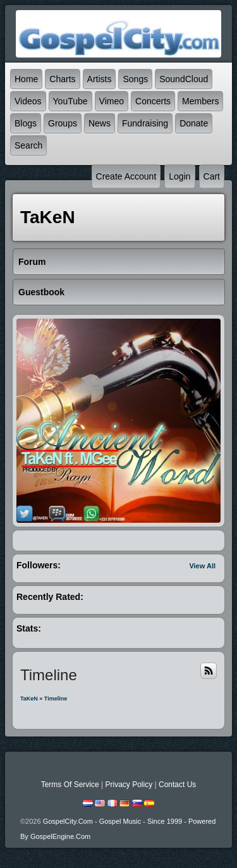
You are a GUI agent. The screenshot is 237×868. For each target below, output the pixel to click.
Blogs (26, 123)
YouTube (70, 101)
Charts (62, 79)
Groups (63, 123)
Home (26, 79)
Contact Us (177, 785)
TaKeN (29, 699)
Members (200, 101)
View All (202, 566)
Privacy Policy (129, 785)
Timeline (56, 699)
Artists (100, 79)
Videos (28, 101)
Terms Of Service (70, 785)
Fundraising (145, 123)
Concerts (153, 101)
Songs (135, 79)
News (100, 123)
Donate (194, 123)
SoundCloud (184, 79)
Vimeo (112, 101)
